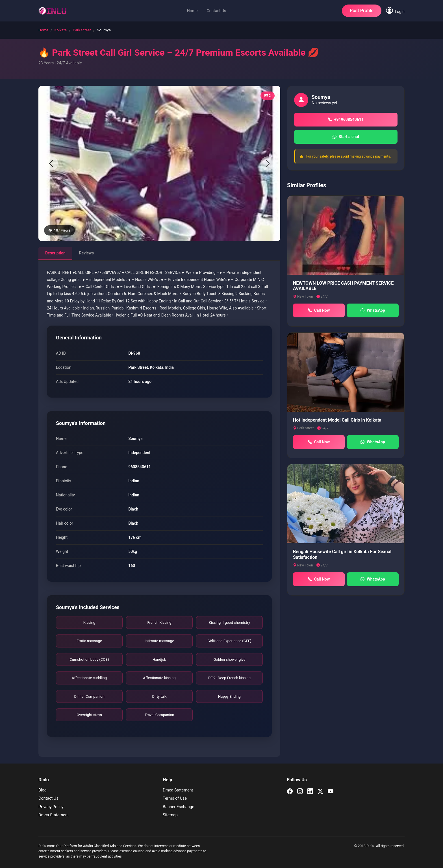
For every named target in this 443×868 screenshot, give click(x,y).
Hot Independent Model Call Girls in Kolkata (337, 420)
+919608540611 (346, 120)
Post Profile (362, 11)
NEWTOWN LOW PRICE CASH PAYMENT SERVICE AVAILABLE (343, 286)
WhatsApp (373, 310)
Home (192, 11)
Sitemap (170, 815)
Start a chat (346, 137)
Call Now (319, 310)
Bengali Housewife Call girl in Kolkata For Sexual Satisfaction (342, 554)
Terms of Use (175, 798)
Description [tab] (55, 253)
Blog (43, 790)
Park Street (82, 30)
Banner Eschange (178, 807)
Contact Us (216, 11)
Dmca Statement (54, 815)
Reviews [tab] (86, 253)
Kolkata (61, 30)
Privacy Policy (51, 807)
